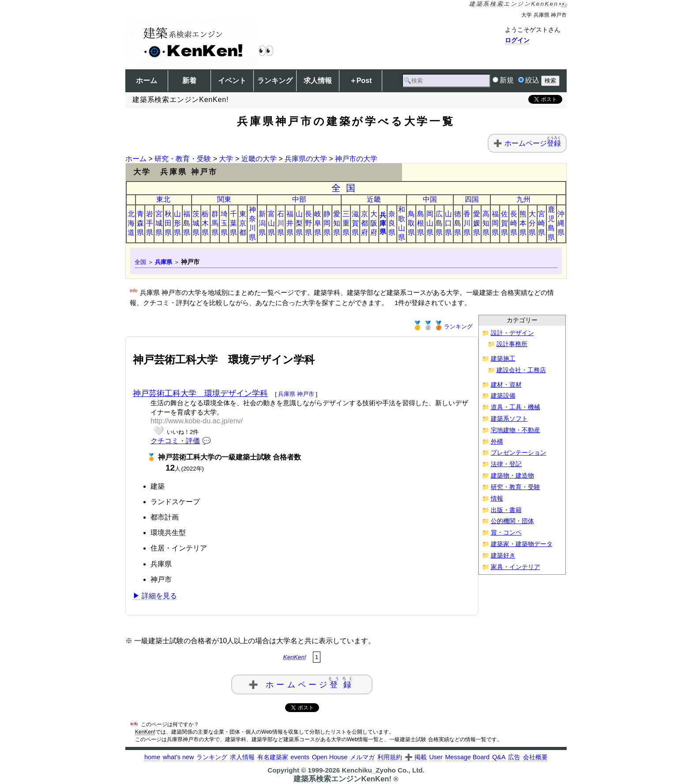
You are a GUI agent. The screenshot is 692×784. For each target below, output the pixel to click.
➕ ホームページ (302, 683)
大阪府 (374, 223)
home (152, 757)
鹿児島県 (551, 223)
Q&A (499, 757)
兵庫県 (383, 223)
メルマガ (362, 757)
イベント (232, 81)
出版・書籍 (506, 510)
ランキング (275, 81)
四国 (472, 199)
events (300, 757)
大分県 (532, 223)
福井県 (290, 223)
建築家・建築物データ (522, 544)
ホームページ (533, 143)
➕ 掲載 (416, 757)
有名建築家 (273, 757)
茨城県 (196, 223)
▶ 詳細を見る (155, 596)
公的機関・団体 (512, 521)
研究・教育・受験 (183, 159)
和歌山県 (402, 223)
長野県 (308, 223)
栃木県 (205, 223)
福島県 (187, 223)
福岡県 (495, 223)
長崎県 (514, 223)
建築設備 (503, 396)
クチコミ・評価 (175, 441)
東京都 (243, 223)
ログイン (517, 40)
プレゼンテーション (519, 453)
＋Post (361, 81)
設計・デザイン (512, 333)
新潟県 (262, 223)
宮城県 (159, 223)
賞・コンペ (506, 533)
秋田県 (168, 223)
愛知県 (337, 223)
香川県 (467, 223)
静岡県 (327, 223)
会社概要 (535, 757)
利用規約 (390, 757)
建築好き (503, 556)
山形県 (177, 223)
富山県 (271, 223)
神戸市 (306, 394)
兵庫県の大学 (306, 159)
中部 (299, 199)
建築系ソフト (509, 419)
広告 (514, 757)
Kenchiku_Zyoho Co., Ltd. (383, 770)
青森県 (140, 223)
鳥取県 (411, 223)
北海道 (131, 223)
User (436, 757)
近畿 (374, 199)
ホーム (147, 81)
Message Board (468, 757)
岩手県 (150, 223)
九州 (523, 199)
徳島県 (458, 223)
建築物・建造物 (512, 476)
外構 (497, 442)
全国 (346, 188)
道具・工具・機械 (515, 407)
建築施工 (503, 359)
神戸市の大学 (356, 159)
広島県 (439, 223)
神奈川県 (252, 223)
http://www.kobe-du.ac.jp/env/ (197, 421)
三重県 (346, 223)
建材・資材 (506, 385)
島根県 (421, 223)
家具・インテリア (515, 567)
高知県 (486, 223)
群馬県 (215, 223)
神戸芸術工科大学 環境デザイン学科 (200, 393)
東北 (163, 199)
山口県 (448, 223)
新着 (189, 81)
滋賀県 (355, 223)
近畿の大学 (259, 159)
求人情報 (318, 81)
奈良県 (392, 223)
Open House (330, 757)
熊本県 (523, 223)
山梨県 (299, 223)
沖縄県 (561, 223)
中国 (430, 199)
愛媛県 (477, 223)
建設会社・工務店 (521, 370)
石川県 (281, 223)
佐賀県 (504, 223)
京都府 (365, 223)
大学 (226, 159)
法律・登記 (506, 464)
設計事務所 (512, 344)
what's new (179, 757)
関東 (224, 199)
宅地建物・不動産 (515, 430)
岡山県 (430, 223)
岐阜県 (318, 223)
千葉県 (233, 223)
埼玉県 (224, 223)
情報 (497, 499)
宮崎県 (542, 223)
